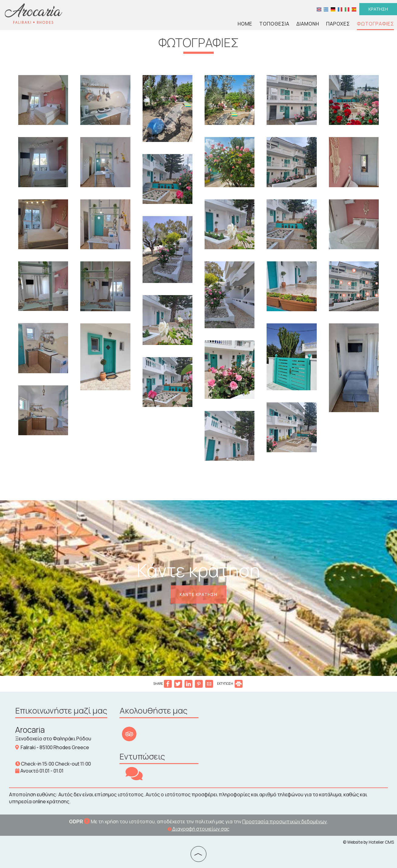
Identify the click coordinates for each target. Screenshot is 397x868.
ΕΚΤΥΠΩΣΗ (230, 684)
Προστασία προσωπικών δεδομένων (285, 821)
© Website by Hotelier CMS (368, 842)
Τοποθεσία (274, 24)
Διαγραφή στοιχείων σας (198, 829)
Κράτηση (378, 9)
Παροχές (338, 24)
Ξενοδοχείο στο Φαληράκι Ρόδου (53, 739)
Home (245, 24)
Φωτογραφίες (375, 24)
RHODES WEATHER (250, 727)
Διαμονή (308, 24)
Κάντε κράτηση (198, 594)
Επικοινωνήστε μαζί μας (61, 710)
